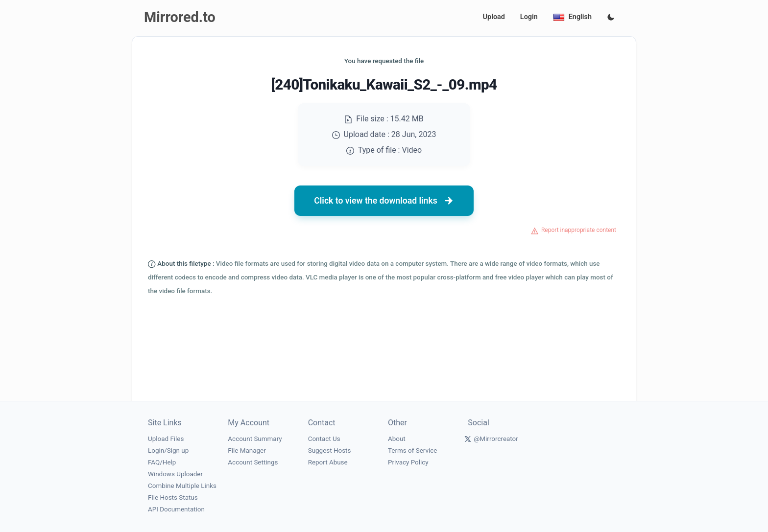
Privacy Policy (408, 462)
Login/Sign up (168, 451)
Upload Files (166, 439)
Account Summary (255, 439)
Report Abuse (328, 462)
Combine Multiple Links (182, 486)
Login (529, 17)
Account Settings (253, 462)
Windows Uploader (175, 474)
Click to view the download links (384, 201)
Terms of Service (412, 451)
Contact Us (324, 439)
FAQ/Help (162, 462)
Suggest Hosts (330, 451)
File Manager (247, 451)
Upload (494, 17)
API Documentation (176, 509)
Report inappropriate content (579, 230)
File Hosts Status (173, 497)
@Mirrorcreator (496, 439)
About (397, 439)
